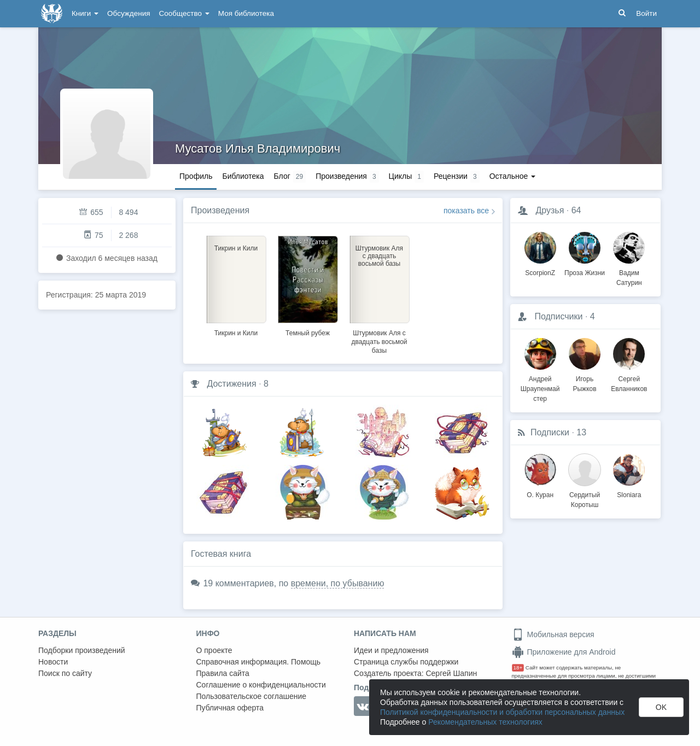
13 (581, 432)
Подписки (550, 432)
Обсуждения (129, 13)
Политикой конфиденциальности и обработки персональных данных (502, 712)
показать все (466, 211)
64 (576, 210)
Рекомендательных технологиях (485, 722)
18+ (518, 668)
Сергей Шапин (451, 673)
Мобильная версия (553, 634)
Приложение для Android (564, 652)
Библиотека (243, 176)
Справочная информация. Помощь (259, 662)
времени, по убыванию (338, 583)
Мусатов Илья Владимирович (258, 148)
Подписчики (558, 316)
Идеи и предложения (391, 650)
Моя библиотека (246, 13)
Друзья (550, 210)
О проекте (214, 650)
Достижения (231, 384)
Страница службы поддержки (406, 662)
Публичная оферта (230, 708)
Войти (646, 13)
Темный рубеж (308, 333)
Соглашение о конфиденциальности (261, 685)
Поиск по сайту (65, 673)
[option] (236, 284)
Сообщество (184, 13)
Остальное (513, 176)
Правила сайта (223, 673)
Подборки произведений (82, 650)
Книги (85, 13)
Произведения (220, 210)
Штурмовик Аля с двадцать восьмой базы (379, 342)
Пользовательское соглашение (252, 696)
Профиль (196, 176)
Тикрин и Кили (236, 333)
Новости (53, 662)
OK (661, 707)
